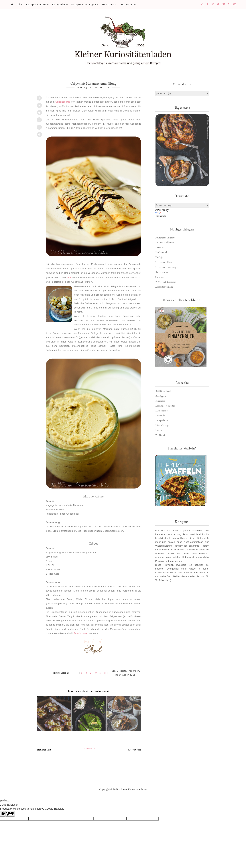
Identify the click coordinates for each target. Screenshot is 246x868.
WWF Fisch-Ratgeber (166, 282)
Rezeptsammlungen (84, 4)
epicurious (160, 401)
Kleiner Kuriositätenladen (134, 789)
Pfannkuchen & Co (125, 675)
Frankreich (133, 671)
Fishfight (159, 257)
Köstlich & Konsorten (165, 406)
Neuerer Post (44, 750)
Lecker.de (160, 416)
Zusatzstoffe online (164, 287)
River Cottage (162, 425)
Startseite (90, 749)
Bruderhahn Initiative (165, 238)
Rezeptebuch (162, 420)
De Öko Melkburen (165, 243)
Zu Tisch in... (162, 435)
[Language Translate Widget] (182, 205)
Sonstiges (108, 4)
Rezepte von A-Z (36, 4)
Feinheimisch (161, 252)
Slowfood (160, 277)
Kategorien (59, 4)
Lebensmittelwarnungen (167, 267)
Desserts (122, 671)
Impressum (127, 4)
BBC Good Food (163, 391)
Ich (19, 4)
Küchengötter (162, 411)
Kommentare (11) (62, 673)
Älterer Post (134, 750)
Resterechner (162, 272)
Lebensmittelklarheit (165, 262)
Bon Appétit (161, 396)
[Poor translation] (10, 814)
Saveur (159, 430)
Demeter (159, 247)
